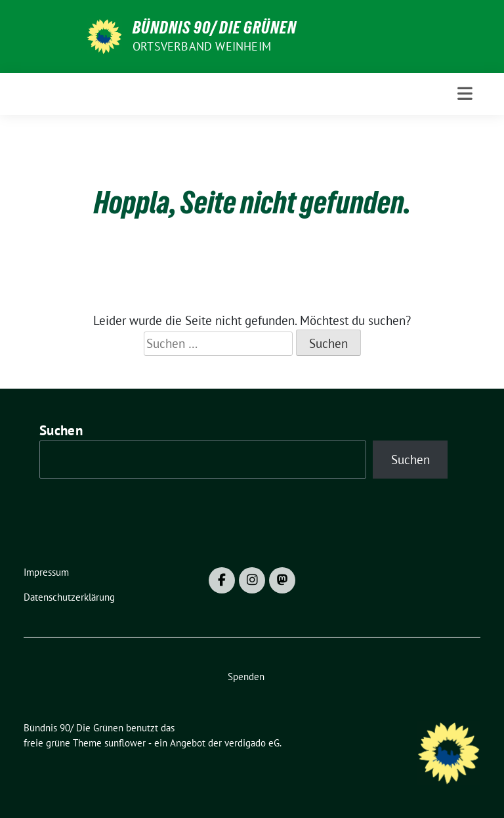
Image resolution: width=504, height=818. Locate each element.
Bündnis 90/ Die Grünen (215, 28)
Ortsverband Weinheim (202, 46)
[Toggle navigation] (465, 94)
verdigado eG (252, 743)
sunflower (125, 743)
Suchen (61, 430)
